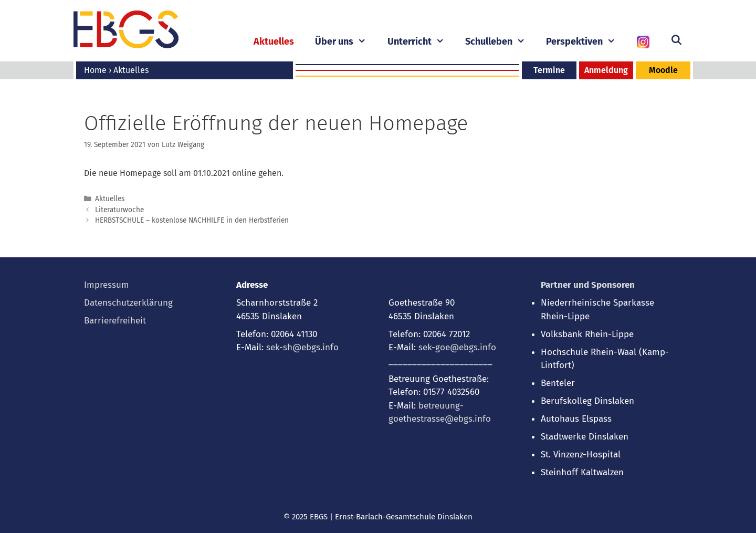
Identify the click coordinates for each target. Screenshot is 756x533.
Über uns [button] (346, 42)
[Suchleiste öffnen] (676, 40)
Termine (549, 70)
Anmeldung (606, 70)
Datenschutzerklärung (128, 303)
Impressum (107, 285)
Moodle (663, 70)
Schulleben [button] (500, 42)
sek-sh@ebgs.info (302, 347)
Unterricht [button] (421, 42)
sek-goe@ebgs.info (457, 347)
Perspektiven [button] (586, 42)
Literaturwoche (119, 210)
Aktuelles (274, 41)
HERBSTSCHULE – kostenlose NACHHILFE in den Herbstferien (192, 220)
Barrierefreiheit (115, 321)
